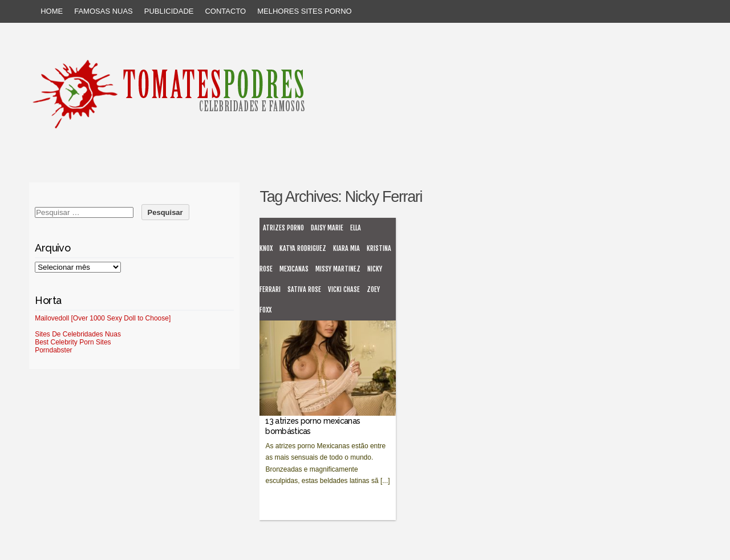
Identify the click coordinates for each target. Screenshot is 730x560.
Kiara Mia (346, 248)
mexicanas (294, 269)
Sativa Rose (304, 289)
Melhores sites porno (304, 11)
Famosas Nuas (104, 11)
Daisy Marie (327, 228)
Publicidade (169, 11)
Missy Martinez (338, 269)
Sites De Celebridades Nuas (78, 334)
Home (52, 11)
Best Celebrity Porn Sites (73, 342)
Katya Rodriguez (303, 248)
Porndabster (53, 350)
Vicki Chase (344, 289)
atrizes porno (283, 228)
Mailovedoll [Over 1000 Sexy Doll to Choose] (103, 318)
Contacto (225, 11)
